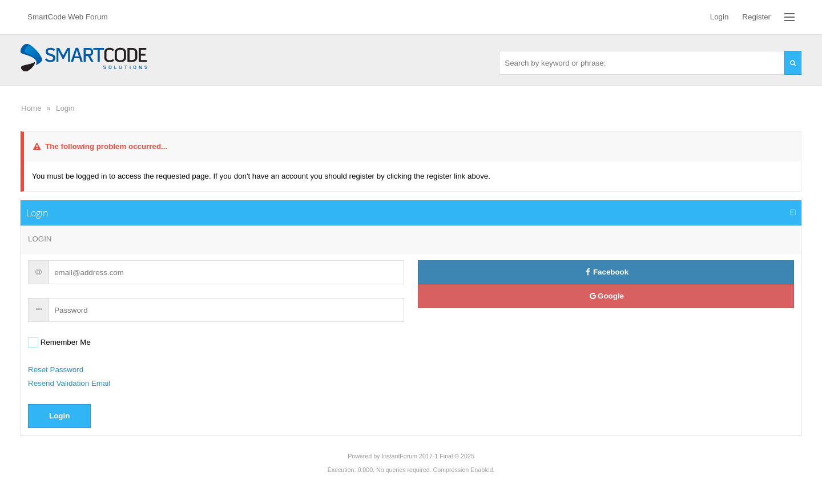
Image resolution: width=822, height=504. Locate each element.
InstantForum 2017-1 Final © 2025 (428, 456)
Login (65, 108)
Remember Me (65, 342)
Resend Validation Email (69, 383)
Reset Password (56, 370)
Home (31, 108)
